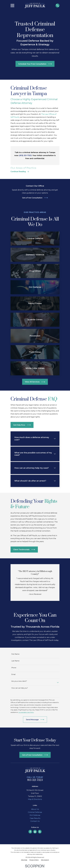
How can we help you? (20, 688)
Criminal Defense (35, 813)
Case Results (35, 819)
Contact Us (35, 822)
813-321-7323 (35, 780)
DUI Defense (35, 816)
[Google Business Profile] (35, 832)
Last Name (15, 661)
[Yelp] (40, 832)
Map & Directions (35, 800)
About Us (35, 810)
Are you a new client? (19, 682)
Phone (14, 668)
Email (13, 675)
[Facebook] (30, 832)
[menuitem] (24, 860)
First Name (15, 654)
